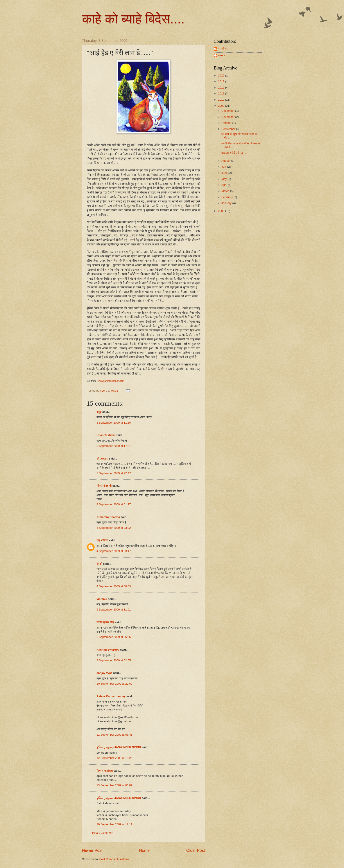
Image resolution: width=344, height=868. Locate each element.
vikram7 (102, 599)
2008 (222, 211)
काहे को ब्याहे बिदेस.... (133, 19)
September (229, 129)
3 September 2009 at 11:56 (114, 423)
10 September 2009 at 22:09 (114, 684)
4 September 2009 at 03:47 (114, 551)
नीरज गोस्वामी (104, 486)
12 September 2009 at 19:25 (114, 758)
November (228, 117)
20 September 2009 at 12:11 (114, 824)
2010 (222, 100)
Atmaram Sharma (108, 517)
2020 (222, 75)
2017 (222, 81)
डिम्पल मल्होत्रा (105, 771)
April (225, 185)
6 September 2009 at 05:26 (114, 637)
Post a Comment (103, 833)
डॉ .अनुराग (102, 459)
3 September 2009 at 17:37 (114, 446)
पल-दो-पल (223, 49)
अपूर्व (99, 412)
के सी (100, 564)
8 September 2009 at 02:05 (114, 660)
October (227, 123)
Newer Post (92, 850)
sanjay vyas (104, 673)
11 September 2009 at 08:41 (114, 735)
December (228, 111)
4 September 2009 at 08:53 (114, 586)
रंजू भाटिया (102, 540)
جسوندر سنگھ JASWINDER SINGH (119, 747)
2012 (222, 88)
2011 (222, 93)
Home (144, 850)
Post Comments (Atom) (114, 859)
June (225, 173)
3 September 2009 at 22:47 (114, 473)
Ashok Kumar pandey (111, 696)
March (226, 191)
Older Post (196, 850)
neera (222, 55)
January (227, 203)
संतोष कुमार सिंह (105, 622)
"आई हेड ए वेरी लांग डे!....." (235, 153)
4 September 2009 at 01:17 (114, 504)
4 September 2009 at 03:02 (114, 528)
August (226, 161)
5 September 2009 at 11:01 (114, 610)
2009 (222, 106)
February (227, 197)
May (224, 179)
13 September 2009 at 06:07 (114, 785)
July (224, 167)
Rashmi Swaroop (108, 650)
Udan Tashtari (106, 435)
